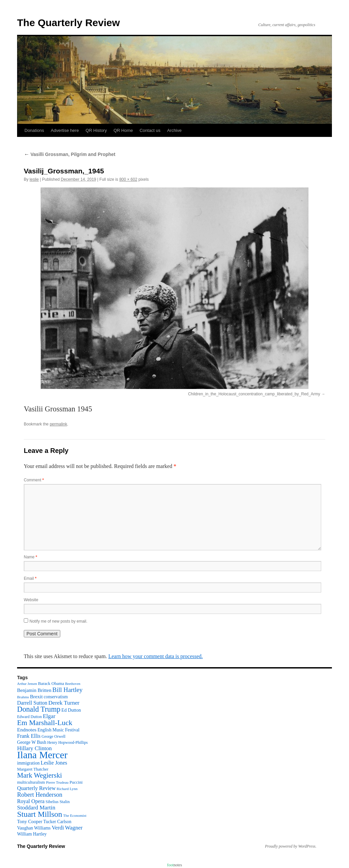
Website (31, 600)
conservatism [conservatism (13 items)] (56, 697)
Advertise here (65, 130)
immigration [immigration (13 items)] (28, 763)
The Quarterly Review (68, 23)
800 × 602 (128, 179)
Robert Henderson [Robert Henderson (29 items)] (40, 795)
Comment (34, 480)
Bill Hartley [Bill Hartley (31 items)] (67, 690)
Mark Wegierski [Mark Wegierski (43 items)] (40, 775)
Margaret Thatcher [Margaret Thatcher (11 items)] (33, 769)
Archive (174, 130)
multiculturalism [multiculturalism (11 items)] (31, 782)
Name (30, 557)
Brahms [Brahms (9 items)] (23, 697)
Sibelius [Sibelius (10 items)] (52, 802)
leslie (34, 179)
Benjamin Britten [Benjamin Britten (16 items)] (34, 690)
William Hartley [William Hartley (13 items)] (32, 834)
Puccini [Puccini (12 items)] (76, 782)
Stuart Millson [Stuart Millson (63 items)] (40, 814)
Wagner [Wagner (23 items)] (74, 828)
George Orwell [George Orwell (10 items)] (53, 736)
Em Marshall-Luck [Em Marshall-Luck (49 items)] (45, 723)
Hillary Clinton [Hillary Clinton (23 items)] (34, 748)
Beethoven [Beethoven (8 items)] (73, 684)
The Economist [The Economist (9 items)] (75, 815)
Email (30, 578)
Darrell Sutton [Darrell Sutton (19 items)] (32, 703)
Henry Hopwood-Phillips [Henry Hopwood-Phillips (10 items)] (67, 742)
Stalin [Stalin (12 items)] (65, 802)
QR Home (123, 130)
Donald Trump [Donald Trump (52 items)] (39, 709)
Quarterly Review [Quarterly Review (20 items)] (36, 788)
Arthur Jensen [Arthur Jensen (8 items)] (27, 684)
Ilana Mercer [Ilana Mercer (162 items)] (42, 755)
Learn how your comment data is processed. (155, 656)
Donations (34, 130)
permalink (58, 424)
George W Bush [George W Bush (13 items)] (32, 742)
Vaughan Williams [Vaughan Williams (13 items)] (34, 828)
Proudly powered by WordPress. (291, 846)
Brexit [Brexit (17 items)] (36, 696)
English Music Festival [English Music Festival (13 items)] (59, 730)
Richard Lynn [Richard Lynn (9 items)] (67, 789)
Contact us (150, 130)
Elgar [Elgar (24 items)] (49, 716)
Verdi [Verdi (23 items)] (58, 828)
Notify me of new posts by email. (58, 621)
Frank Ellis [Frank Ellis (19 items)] (29, 736)
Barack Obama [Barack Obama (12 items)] (51, 683)
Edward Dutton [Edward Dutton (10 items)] (29, 717)
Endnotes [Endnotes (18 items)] (27, 730)
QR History (96, 130)
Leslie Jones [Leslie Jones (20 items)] (54, 763)
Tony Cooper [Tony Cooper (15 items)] (30, 821)
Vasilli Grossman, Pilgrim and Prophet (70, 154)
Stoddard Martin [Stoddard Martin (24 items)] (36, 808)
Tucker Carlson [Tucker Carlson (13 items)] (57, 822)
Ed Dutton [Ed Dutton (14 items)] (71, 710)
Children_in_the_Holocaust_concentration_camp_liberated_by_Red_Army (254, 394)
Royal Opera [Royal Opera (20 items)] (31, 801)
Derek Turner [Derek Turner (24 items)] (64, 703)
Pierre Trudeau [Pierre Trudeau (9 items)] (57, 782)
